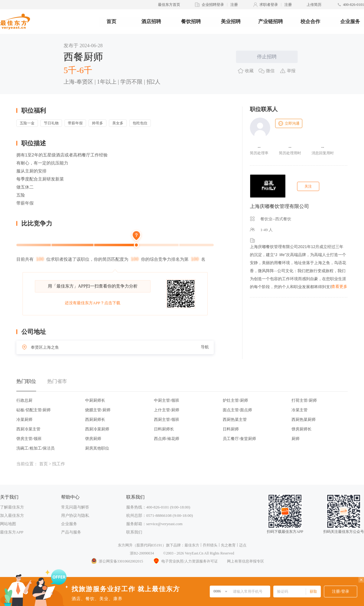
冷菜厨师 (24, 419)
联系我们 (134, 532)
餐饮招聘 (191, 21)
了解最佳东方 (12, 507)
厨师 (296, 439)
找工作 (59, 464)
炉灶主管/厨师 (235, 400)
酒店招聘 (151, 21)
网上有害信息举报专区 (246, 561)
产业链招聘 (271, 21)
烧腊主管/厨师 (98, 410)
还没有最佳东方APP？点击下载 (93, 303)
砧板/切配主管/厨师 (33, 410)
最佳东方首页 (169, 5)
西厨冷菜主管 (28, 429)
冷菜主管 (300, 410)
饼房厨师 (93, 439)
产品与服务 (71, 532)
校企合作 (310, 21)
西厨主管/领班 (167, 419)
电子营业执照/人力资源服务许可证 (185, 561)
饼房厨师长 (302, 429)
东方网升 (125, 545)
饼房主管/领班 (29, 439)
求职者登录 (269, 5)
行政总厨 (24, 400)
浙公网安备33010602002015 (117, 561)
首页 (111, 21)
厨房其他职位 (97, 448)
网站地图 (8, 524)
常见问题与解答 (75, 507)
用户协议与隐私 (75, 515)
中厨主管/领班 (167, 400)
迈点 (243, 545)
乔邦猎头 (210, 545)
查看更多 (339, 286)
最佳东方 (192, 545)
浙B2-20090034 (142, 553)
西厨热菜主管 (235, 419)
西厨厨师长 (95, 419)
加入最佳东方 (12, 515)
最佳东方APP (12, 532)
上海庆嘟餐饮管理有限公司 (279, 206)
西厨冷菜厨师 (97, 429)
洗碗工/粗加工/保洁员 (35, 448)
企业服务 (350, 21)
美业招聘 (231, 21)
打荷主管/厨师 (304, 400)
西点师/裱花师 (167, 439)
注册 (234, 5)
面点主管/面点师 (237, 410)
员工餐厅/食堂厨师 (239, 439)
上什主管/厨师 (167, 410)
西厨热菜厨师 (304, 419)
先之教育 (228, 545)
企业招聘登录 (213, 5)
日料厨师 (231, 429)
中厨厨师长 (95, 400)
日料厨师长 (164, 429)
